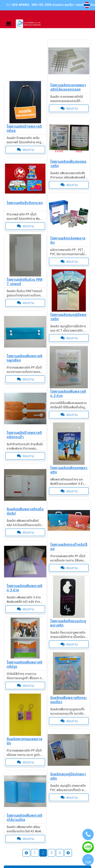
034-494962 (21, 5)
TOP (88, 860)
